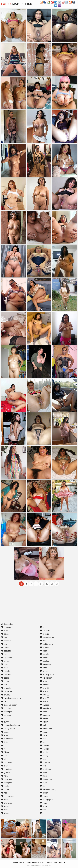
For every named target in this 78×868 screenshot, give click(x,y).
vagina (44, 796)
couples (6, 708)
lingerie (44, 634)
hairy (5, 776)
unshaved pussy (48, 789)
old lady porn (47, 675)
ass (4, 637)
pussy (44, 722)
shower (44, 749)
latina (5, 813)
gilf (4, 759)
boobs (5, 678)
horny (5, 789)
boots (5, 681)
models (44, 647)
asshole (6, 641)
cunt (4, 718)
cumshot (6, 715)
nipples (44, 661)
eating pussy (8, 729)
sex (43, 739)
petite (44, 712)
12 (47, 584)
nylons (44, 671)
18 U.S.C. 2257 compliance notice (52, 862)
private (44, 718)
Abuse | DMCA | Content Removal (26, 862)
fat (4, 746)
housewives (8, 796)
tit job (44, 783)
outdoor (44, 685)
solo (43, 766)
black (5, 668)
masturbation (47, 637)
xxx (43, 813)
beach (5, 647)
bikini (5, 664)
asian (5, 634)
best (4, 654)
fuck (4, 756)
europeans (7, 739)
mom (43, 651)
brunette (6, 688)
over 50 (44, 695)
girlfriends (7, 762)
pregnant (45, 715)
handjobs (6, 783)
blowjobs (6, 675)
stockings (45, 769)
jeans (5, 806)
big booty (6, 658)
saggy (44, 732)
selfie (43, 735)
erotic (5, 735)
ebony (5, 732)
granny (5, 773)
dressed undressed (11, 725)
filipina (5, 752)
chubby (6, 695)
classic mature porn (11, 698)
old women (46, 678)
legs (43, 627)
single (44, 752)
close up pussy (9, 705)
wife (43, 810)
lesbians (45, 631)
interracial (7, 803)
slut (43, 759)
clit (4, 702)
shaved (44, 746)
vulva (43, 803)
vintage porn (47, 800)
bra (4, 685)
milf (43, 641)
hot (4, 793)
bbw (4, 644)
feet (4, 749)
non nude (45, 664)
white (43, 806)
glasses (6, 766)
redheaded (46, 729)
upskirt (44, 793)
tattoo (44, 773)
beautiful (6, 651)
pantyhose (46, 708)
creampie (7, 712)
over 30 (44, 688)
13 (52, 584)
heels (5, 786)
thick (43, 776)
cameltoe (6, 691)
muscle (44, 654)
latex (5, 810)
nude (43, 668)
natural (44, 658)
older (43, 681)
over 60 (44, 698)
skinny (44, 756)
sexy (43, 742)
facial (5, 742)
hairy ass (6, 779)
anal (4, 631)
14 (57, 584)
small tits (45, 762)
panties (44, 705)
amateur (6, 627)
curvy (5, 722)
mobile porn (46, 644)
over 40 (44, 691)
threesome (46, 779)
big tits (5, 661)
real (43, 725)
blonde (5, 671)
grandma (6, 769)
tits (42, 786)
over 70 (44, 702)
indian (5, 800)
